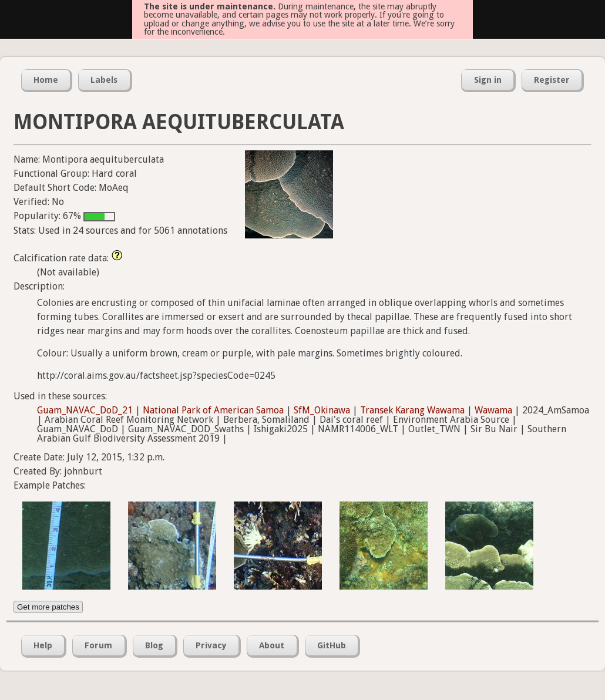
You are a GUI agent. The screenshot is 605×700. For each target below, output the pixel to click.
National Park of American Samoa (213, 410)
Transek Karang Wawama (412, 410)
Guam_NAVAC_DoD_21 (85, 410)
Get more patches (48, 607)
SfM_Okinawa (322, 410)
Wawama (493, 410)
